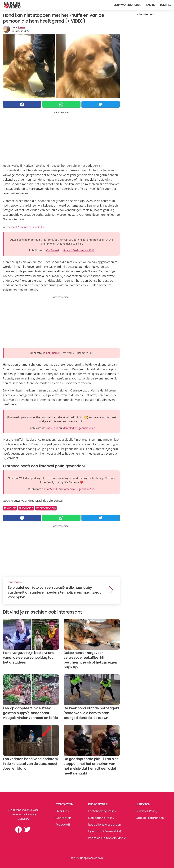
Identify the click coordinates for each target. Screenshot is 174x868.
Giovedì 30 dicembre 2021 (79, 250)
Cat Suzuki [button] (53, 250)
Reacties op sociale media (107, 838)
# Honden (26, 508)
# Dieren (10, 508)
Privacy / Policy (147, 811)
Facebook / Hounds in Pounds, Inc (26, 227)
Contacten (63, 818)
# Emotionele (46, 508)
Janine (21, 27)
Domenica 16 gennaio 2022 (79, 489)
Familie (151, 5)
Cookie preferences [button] (150, 818)
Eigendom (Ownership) (105, 831)
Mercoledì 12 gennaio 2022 (79, 428)
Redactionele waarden (105, 825)
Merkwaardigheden (127, 5)
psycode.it (63, 825)
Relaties (166, 5)
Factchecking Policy (102, 811)
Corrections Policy (101, 818)
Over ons (62, 811)
